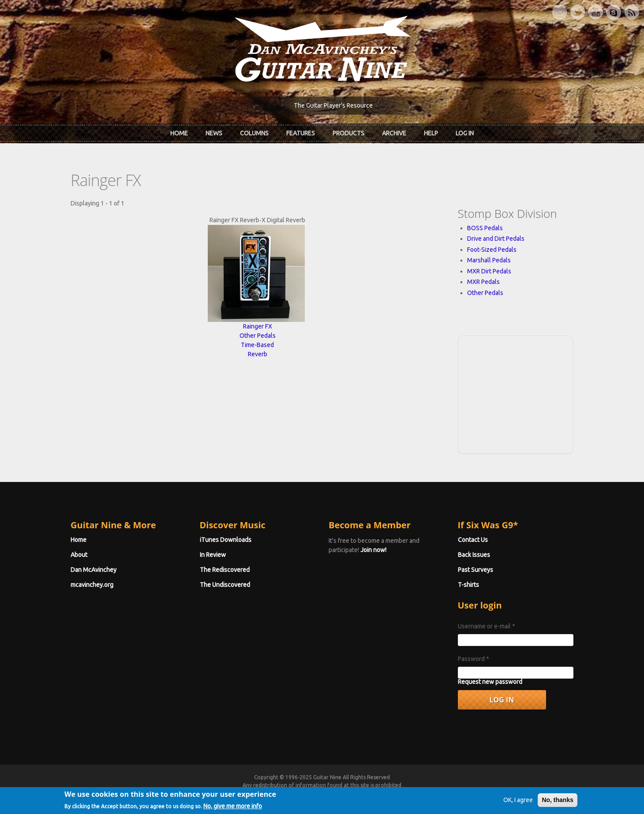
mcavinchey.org (92, 585)
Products (348, 133)
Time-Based (257, 345)
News (214, 133)
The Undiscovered (225, 585)
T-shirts (468, 585)
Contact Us (473, 540)
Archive (394, 133)
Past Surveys (476, 570)
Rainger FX (258, 326)
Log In (465, 133)
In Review (213, 555)
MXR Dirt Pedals (489, 271)
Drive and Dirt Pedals (496, 239)
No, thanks (558, 803)
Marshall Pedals (489, 260)
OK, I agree (518, 803)
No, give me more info (233, 809)
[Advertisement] (516, 393)
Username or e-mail (487, 626)
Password (474, 659)
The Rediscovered (225, 570)
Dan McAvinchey (94, 570)
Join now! (373, 550)
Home (179, 133)
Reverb (258, 354)
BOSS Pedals (485, 228)
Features (301, 133)
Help (431, 133)
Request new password (490, 682)
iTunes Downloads (226, 540)
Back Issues (474, 555)
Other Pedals (258, 336)
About (79, 555)
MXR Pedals (483, 282)
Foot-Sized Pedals (492, 250)
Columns (254, 133)
